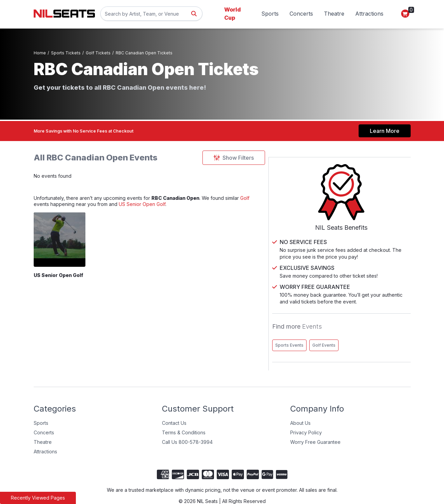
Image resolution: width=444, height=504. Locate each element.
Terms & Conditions (184, 417)
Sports (270, 14)
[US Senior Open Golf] (64, 246)
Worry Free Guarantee (315, 426)
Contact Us (174, 407)
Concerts (301, 14)
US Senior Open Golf (159, 209)
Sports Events (344, 329)
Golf (281, 201)
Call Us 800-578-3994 (187, 426)
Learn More (385, 129)
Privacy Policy (306, 417)
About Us (300, 407)
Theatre (334, 14)
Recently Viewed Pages (38, 498)
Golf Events (378, 329)
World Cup (233, 14)
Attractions (369, 14)
